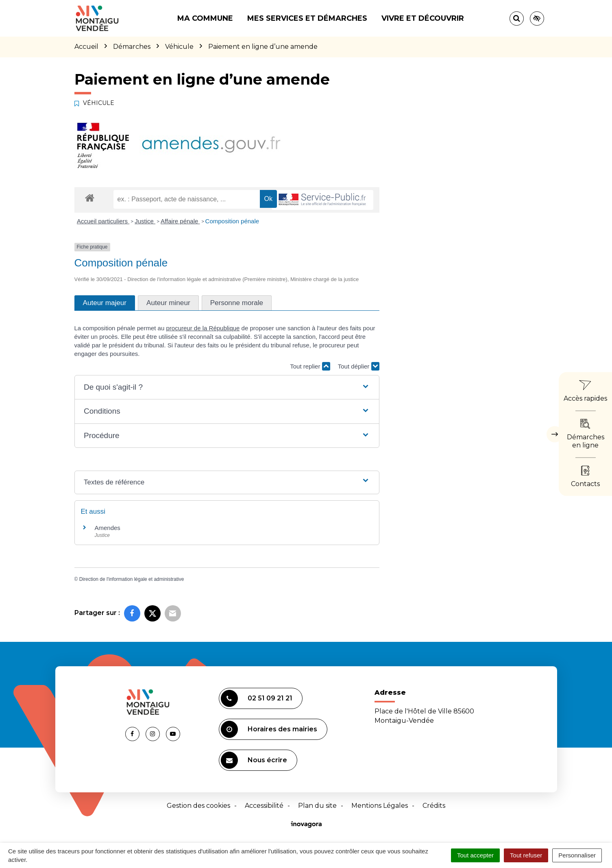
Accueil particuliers (103, 221)
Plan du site (317, 806)
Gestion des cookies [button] (198, 806)
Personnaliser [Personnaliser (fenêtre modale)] (577, 855)
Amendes (108, 528)
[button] (227, 387)
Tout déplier (359, 366)
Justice (145, 221)
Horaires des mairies (269, 729)
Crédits (434, 806)
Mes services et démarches (307, 18)
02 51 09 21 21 (257, 698)
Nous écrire (254, 760)
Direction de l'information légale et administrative (132, 579)
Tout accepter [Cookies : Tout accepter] (475, 855)
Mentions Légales (380, 806)
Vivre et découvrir (423, 18)
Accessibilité (264, 806)
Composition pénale (232, 221)
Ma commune (205, 18)
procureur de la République (203, 328)
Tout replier (310, 366)
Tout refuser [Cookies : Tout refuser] (526, 855)
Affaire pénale (180, 221)
